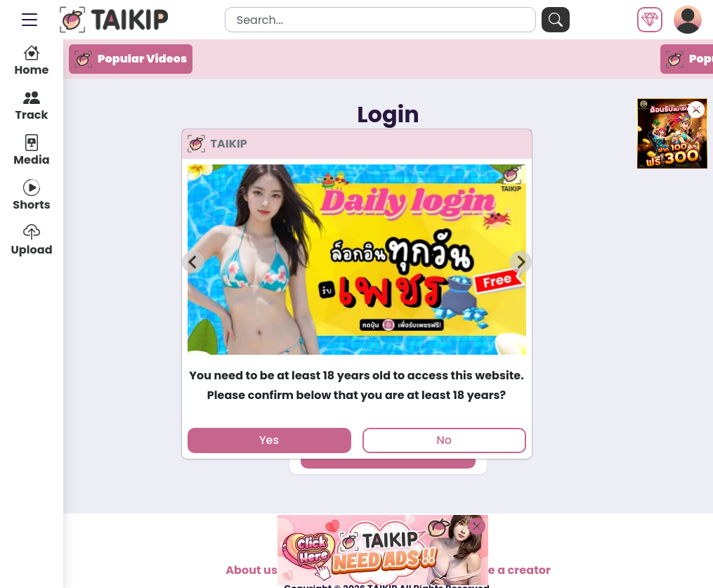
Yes (269, 440)
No (444, 440)
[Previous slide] (193, 262)
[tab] (356, 361)
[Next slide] (521, 262)
